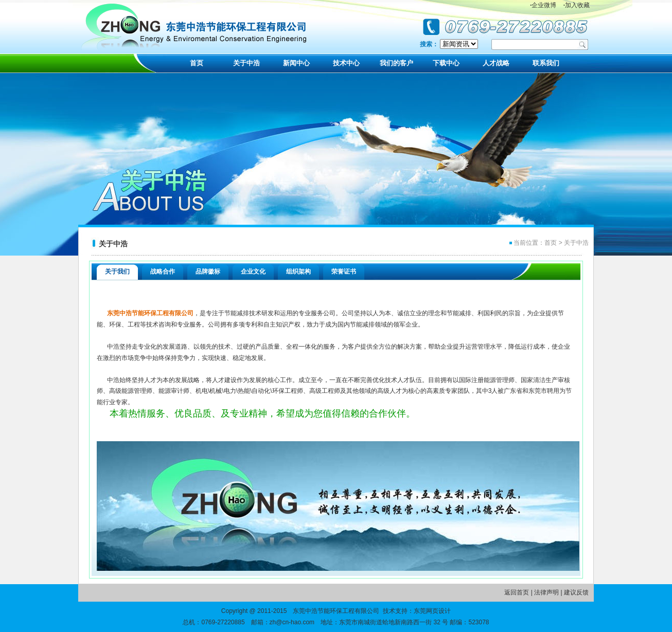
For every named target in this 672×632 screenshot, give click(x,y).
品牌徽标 (208, 272)
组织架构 (298, 272)
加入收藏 (577, 5)
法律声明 (546, 592)
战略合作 (163, 272)
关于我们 (117, 272)
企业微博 (543, 5)
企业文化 (253, 272)
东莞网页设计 (432, 611)
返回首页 (517, 592)
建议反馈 (576, 592)
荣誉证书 (344, 272)
